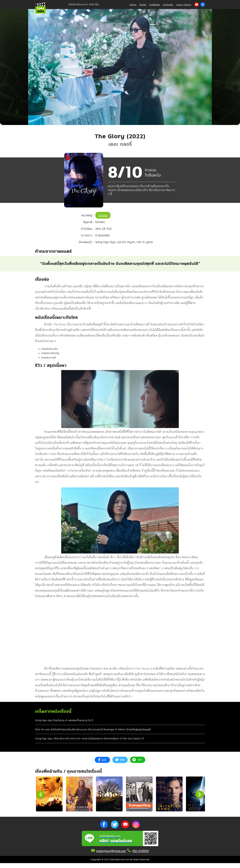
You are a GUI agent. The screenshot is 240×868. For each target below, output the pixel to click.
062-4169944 (141, 856)
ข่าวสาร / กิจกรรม (184, 5)
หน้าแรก (133, 5)
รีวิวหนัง (143, 5)
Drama (103, 215)
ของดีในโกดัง (155, 5)
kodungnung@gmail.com (111, 856)
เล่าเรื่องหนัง (168, 5)
